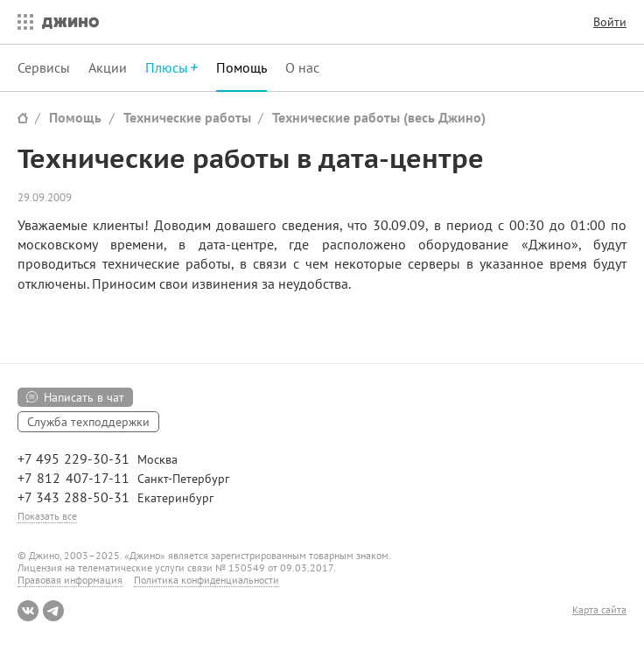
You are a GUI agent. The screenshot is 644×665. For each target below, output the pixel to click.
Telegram (53, 611)
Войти (610, 22)
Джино (70, 22)
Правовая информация (70, 580)
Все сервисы (21, 22)
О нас (302, 67)
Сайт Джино (23, 118)
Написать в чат (84, 397)
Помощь (241, 67)
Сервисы (44, 67)
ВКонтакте (28, 611)
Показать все (47, 516)
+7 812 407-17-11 (73, 478)
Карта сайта (599, 610)
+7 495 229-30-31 (73, 458)
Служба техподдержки (88, 422)
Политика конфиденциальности (206, 580)
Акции (108, 67)
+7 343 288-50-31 (73, 497)
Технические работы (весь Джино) (379, 117)
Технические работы (187, 117)
